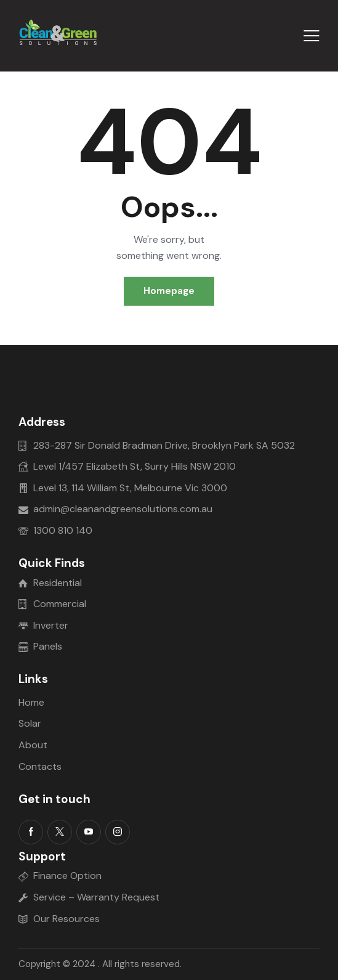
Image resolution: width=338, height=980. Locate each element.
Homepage (169, 291)
